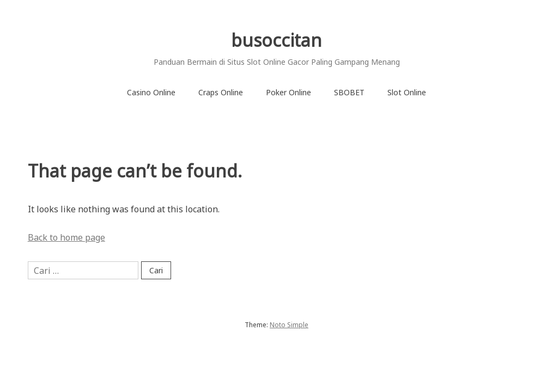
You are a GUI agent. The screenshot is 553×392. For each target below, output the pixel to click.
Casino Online (151, 92)
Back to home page (66, 237)
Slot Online (407, 92)
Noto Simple (289, 325)
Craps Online (221, 92)
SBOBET (349, 92)
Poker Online (288, 92)
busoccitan (276, 40)
